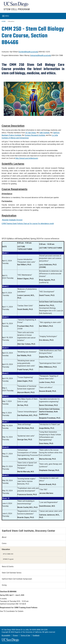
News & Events (8, 567)
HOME (4, 21)
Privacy (15, 635)
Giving (4, 585)
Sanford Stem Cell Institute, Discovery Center (29, 531)
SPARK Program (8, 559)
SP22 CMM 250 (8, 554)
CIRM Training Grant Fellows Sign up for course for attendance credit (28, 224)
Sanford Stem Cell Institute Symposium (17, 579)
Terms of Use (25, 635)
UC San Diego (16, 5)
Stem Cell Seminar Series (12, 573)
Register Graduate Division (12, 220)
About (4, 537)
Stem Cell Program (17, 9)
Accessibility (6, 635)
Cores (4, 543)
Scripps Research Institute (35, 135)
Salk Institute (45, 133)
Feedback (36, 635)
